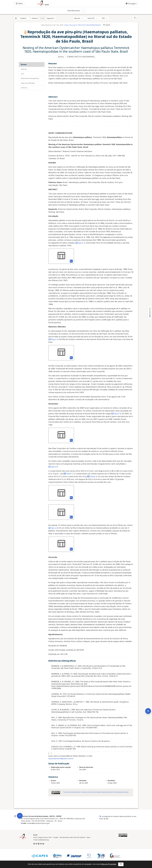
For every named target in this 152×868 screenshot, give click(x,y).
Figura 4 (53, 527)
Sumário (23, 18)
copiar (107, 25)
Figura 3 (116, 413)
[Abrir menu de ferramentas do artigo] (20, 796)
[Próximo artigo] (51, 18)
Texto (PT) (91, 18)
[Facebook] (41, 843)
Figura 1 (80, 242)
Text (22, 73)
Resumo (77, 18)
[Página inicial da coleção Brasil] (23, 839)
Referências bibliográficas (30, 78)
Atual (43, 18)
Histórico (24, 87)
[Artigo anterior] (34, 18)
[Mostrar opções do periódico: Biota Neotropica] (84, 11)
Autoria (61, 56)
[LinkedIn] (39, 843)
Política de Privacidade (108, 864)
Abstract (24, 69)
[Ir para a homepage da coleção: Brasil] (65, 3)
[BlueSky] (34, 843)
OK (121, 864)
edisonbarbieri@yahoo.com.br (61, 758)
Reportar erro (150, 312)
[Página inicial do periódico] (16, 18)
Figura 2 (53, 339)
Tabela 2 (92, 476)
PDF (103, 18)
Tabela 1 (68, 473)
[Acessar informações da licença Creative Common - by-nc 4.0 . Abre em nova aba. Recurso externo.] (56, 792)
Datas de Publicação (28, 83)
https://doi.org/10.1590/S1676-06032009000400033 (83, 25)
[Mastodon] (36, 843)
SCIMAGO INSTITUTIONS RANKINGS (81, 56)
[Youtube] (43, 843)
